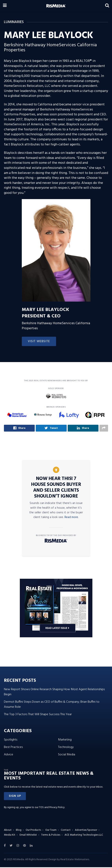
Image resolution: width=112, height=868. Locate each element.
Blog (19, 831)
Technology (66, 748)
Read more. (72, 518)
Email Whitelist (28, 836)
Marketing (65, 740)
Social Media (67, 755)
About (8, 831)
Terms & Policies (51, 836)
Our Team (51, 831)
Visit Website (39, 341)
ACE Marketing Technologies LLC (84, 836)
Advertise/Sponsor (86, 831)
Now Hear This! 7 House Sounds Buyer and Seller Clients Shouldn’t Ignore (56, 488)
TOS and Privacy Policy (52, 808)
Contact (66, 831)
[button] (15, 797)
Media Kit (10, 836)
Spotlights (11, 740)
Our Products (33, 831)
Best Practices (13, 748)
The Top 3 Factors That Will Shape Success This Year (38, 715)
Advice (9, 755)
